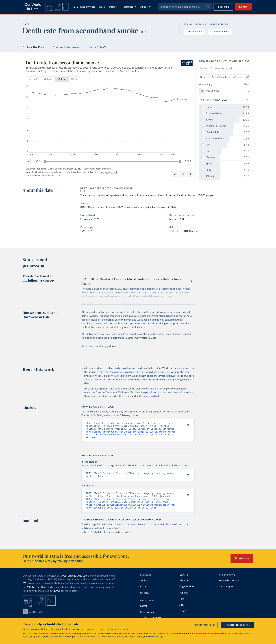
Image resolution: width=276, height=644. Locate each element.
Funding (184, 598)
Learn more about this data (97, 169)
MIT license (33, 592)
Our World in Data (33, 7)
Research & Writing (229, 586)
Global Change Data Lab (73, 581)
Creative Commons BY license (112, 393)
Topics (144, 586)
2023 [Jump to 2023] (188, 161)
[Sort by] (221, 77)
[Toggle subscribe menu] (223, 7)
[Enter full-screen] (190, 174)
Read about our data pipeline (99, 347)
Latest (144, 611)
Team (182, 604)
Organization (187, 592)
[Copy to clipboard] (184, 425)
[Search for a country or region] (224, 69)
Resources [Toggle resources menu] (129, 7)
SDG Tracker (147, 617)
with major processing (139, 207)
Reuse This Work (99, 47)
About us (185, 586)
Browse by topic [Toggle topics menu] (84, 7)
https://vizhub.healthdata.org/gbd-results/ (107, 537)
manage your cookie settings (149, 637)
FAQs (57, 596)
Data (102, 7)
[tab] (33, 79)
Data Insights (226, 592)
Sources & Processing (67, 47)
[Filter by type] (224, 100)
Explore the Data (33, 47)
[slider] (45, 161)
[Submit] (208, 7)
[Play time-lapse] (29, 161)
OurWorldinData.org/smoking (40, 175)
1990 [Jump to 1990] (37, 161)
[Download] (175, 174)
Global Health (194, 32)
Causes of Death (220, 32)
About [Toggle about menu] (145, 7)
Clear (246, 84)
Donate (243, 7)
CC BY (59, 175)
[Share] (182, 174)
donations (71, 629)
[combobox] (185, 7)
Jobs (182, 610)
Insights (113, 7)
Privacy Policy (124, 637)
